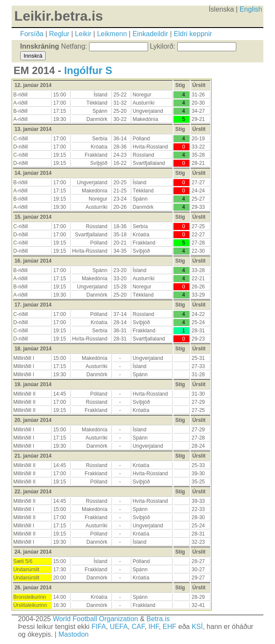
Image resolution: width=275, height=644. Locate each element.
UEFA (119, 627)
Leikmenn (112, 34)
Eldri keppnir (193, 34)
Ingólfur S (88, 70)
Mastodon (74, 634)
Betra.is (158, 619)
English (251, 9)
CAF (138, 627)
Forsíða (32, 34)
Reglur (59, 34)
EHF (170, 627)
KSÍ (197, 627)
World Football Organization (96, 619)
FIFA (99, 627)
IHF (154, 627)
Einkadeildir (150, 34)
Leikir (83, 34)
